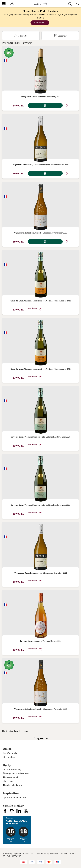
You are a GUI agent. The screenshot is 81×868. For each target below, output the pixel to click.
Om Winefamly (10, 753)
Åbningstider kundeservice (16, 773)
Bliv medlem (9, 757)
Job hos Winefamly (12, 769)
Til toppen (38, 738)
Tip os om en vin (11, 777)
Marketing (8, 781)
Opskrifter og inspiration (15, 797)
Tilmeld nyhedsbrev (12, 785)
